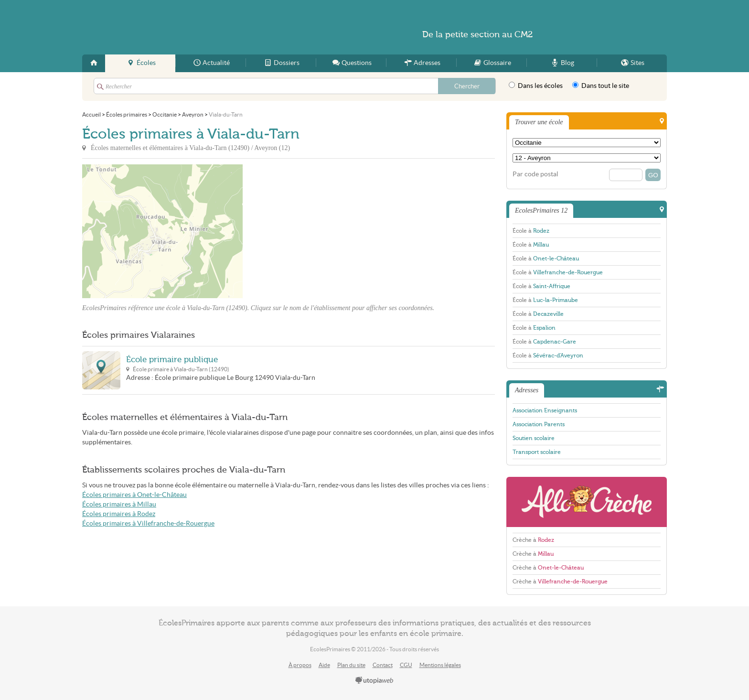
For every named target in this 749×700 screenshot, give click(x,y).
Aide (324, 665)
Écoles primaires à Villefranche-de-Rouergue (148, 523)
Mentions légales (440, 665)
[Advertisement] (329, 231)
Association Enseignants (545, 410)
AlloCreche (587, 502)
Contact (383, 665)
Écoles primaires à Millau (119, 504)
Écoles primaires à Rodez (119, 514)
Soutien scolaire (534, 438)
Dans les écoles (536, 86)
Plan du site (351, 665)
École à (531, 231)
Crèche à (533, 540)
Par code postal (535, 174)
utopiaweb (374, 681)
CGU (406, 665)
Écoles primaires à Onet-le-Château (134, 495)
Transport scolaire (537, 452)
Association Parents (539, 424)
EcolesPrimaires (175, 27)
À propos (300, 665)
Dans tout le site (601, 86)
